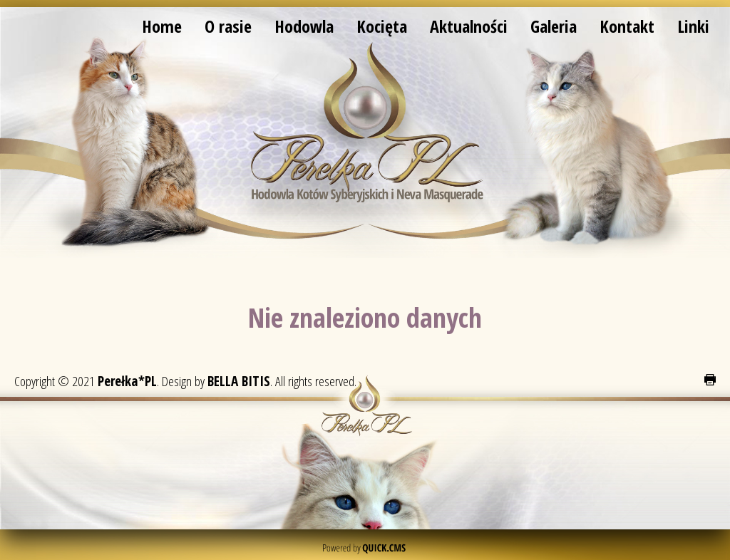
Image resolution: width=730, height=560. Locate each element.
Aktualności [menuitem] (469, 26)
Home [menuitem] (162, 26)
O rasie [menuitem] (228, 26)
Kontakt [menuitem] (627, 26)
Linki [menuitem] (693, 26)
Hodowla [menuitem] (304, 26)
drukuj (710, 380)
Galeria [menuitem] (554, 26)
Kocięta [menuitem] (382, 26)
